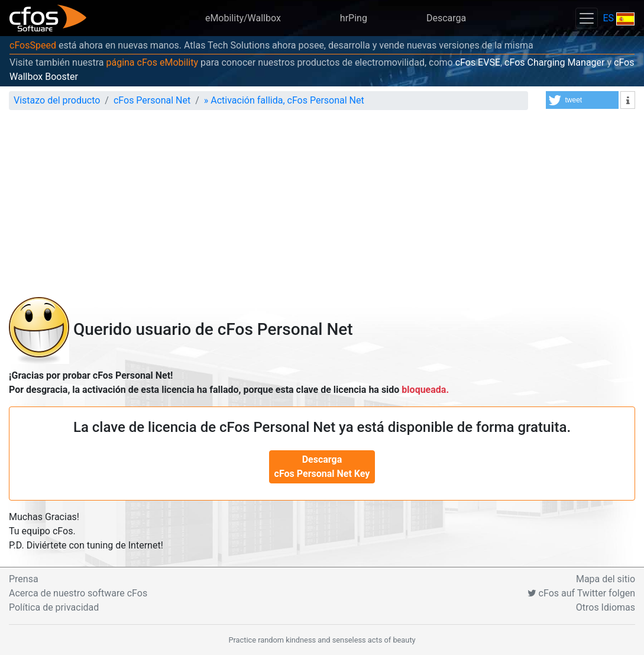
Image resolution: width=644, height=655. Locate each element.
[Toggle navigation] (587, 18)
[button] (582, 100)
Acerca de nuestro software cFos (78, 593)
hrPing (354, 18)
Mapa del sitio (606, 579)
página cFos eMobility (152, 62)
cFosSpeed (33, 45)
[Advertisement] (322, 208)
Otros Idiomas (606, 607)
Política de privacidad (54, 607)
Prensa (24, 579)
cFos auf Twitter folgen (581, 593)
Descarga (446, 18)
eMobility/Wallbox (243, 18)
